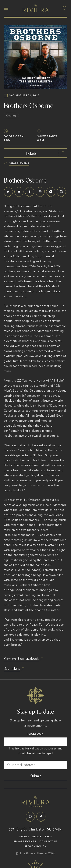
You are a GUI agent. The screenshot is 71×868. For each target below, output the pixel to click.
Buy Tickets (12, 668)
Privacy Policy (36, 846)
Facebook (35, 734)
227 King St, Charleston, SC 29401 (36, 829)
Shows (24, 837)
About (37, 837)
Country (11, 116)
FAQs (48, 837)
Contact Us (48, 841)
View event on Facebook (21, 658)
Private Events (25, 841)
